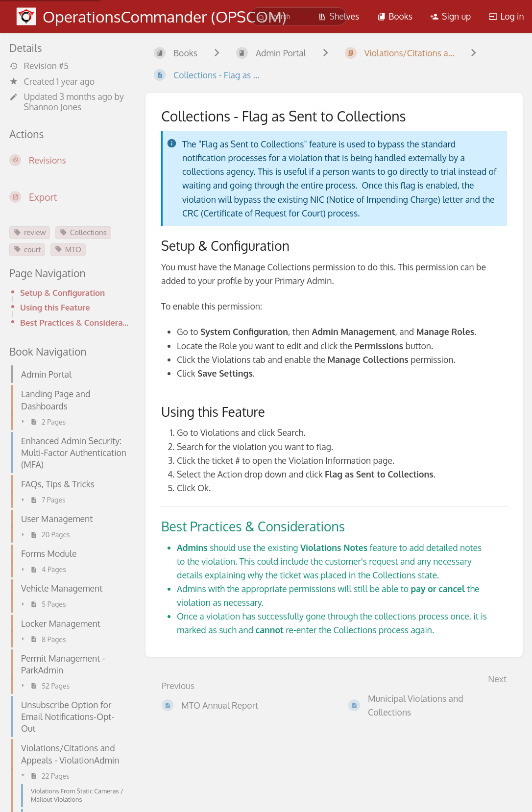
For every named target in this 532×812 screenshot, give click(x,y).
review (30, 232)
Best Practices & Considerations (75, 322)
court (27, 250)
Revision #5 (39, 66)
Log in (507, 16)
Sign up (450, 16)
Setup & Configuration (62, 293)
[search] (298, 16)
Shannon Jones (53, 107)
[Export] (70, 197)
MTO (68, 250)
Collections (83, 232)
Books (395, 16)
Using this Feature (55, 307)
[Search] (262, 18)
